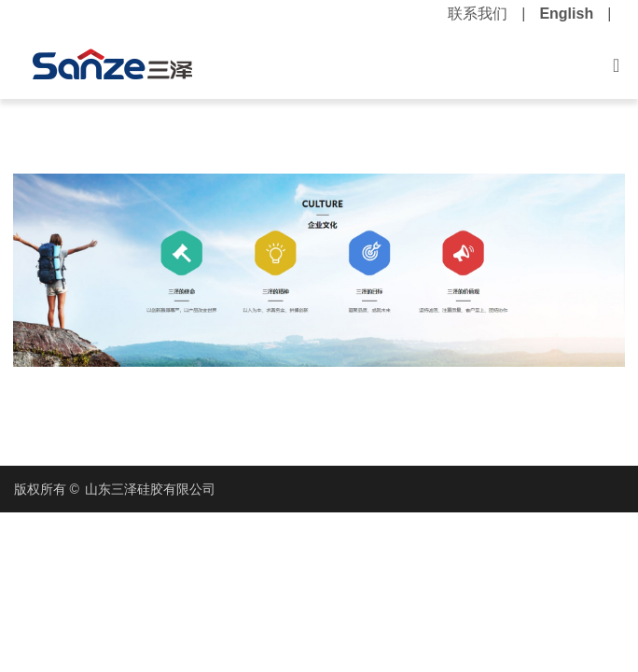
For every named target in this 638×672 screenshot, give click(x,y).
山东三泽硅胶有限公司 (150, 489)
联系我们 (478, 14)
